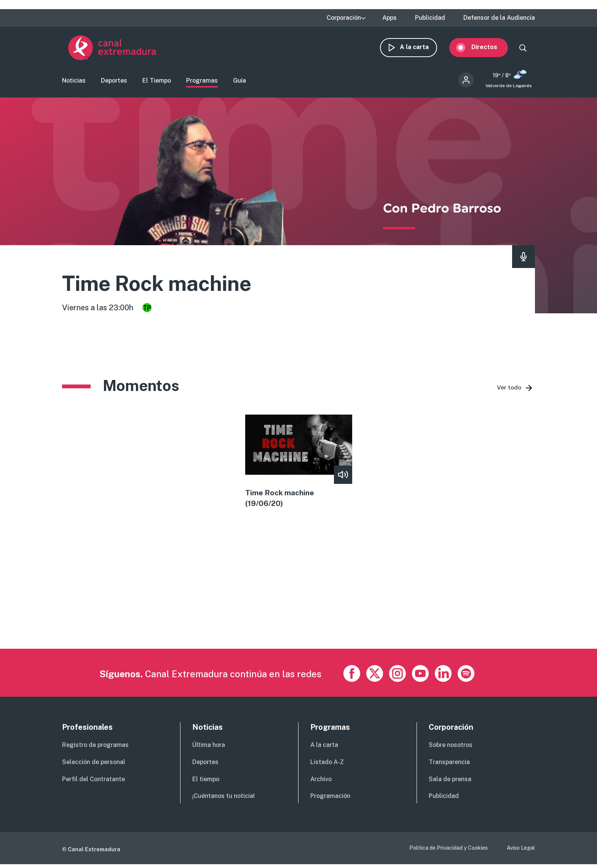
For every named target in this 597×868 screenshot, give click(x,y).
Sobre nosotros (451, 748)
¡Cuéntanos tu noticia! (223, 799)
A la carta (420, 49)
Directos (490, 49)
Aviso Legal (521, 851)
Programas (202, 82)
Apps (389, 18)
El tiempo (206, 783)
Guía (239, 82)
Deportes (114, 82)
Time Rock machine (168, 285)
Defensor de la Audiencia (499, 18)
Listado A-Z (327, 765)
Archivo (321, 783)
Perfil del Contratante (93, 783)
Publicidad (430, 18)
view (299, 464)
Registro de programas (95, 748)
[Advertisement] (291, 599)
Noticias (74, 82)
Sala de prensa (450, 783)
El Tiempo (157, 82)
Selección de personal (94, 765)
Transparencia (449, 765)
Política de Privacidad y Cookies (449, 851)
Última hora (209, 748)
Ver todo (509, 390)
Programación (330, 799)
